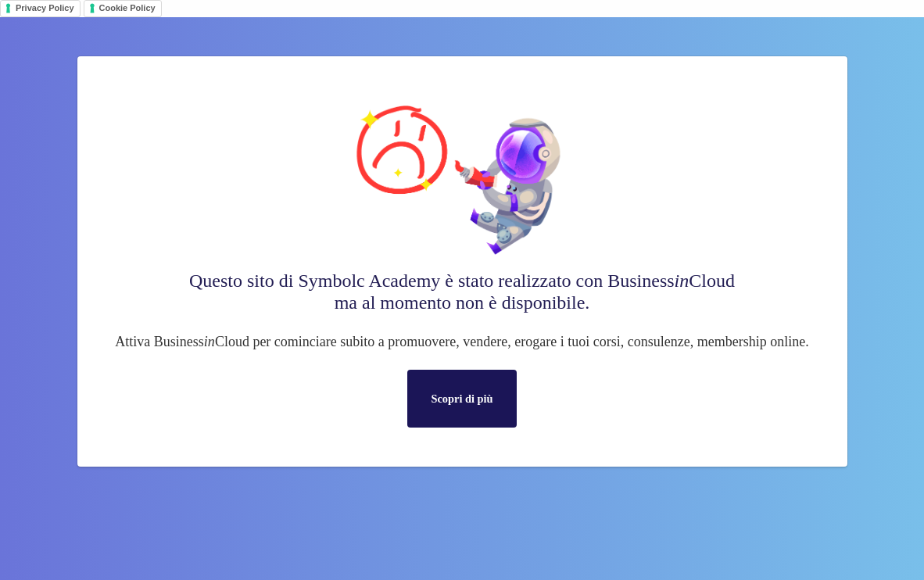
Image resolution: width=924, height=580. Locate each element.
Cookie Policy (127, 8)
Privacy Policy (45, 8)
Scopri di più (462, 399)
